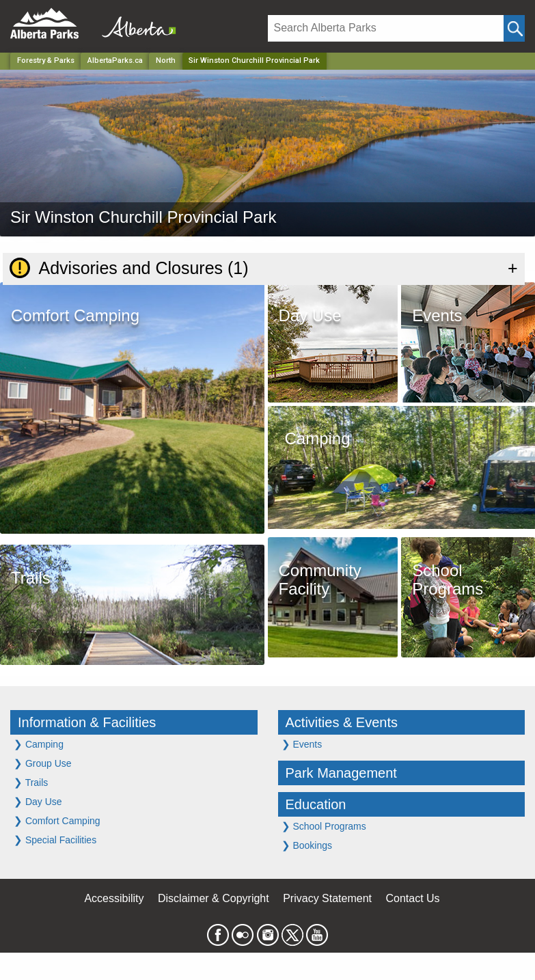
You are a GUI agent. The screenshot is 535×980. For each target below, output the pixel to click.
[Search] (386, 28)
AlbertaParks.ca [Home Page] (115, 60)
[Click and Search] (514, 28)
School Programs (324, 826)
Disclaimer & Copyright (214, 898)
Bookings (307, 845)
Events (302, 744)
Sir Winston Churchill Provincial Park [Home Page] (254, 60)
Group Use (43, 763)
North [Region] (166, 60)
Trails (31, 782)
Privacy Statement (327, 898)
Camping (39, 744)
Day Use (38, 801)
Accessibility (114, 898)
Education (316, 804)
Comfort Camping (57, 820)
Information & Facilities (87, 722)
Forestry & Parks (46, 60)
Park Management (341, 773)
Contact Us (412, 898)
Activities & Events (342, 722)
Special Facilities (55, 840)
